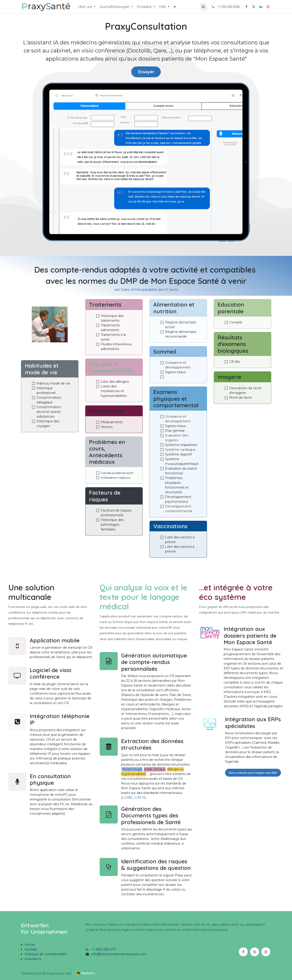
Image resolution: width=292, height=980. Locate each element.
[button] (203, 7)
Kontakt (31, 949)
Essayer (146, 72)
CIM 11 (140, 798)
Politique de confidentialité (46, 954)
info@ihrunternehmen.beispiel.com (119, 954)
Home (30, 945)
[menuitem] (87, 7)
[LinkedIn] (261, 7)
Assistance (33, 959)
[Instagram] (268, 7)
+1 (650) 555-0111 (104, 949)
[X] (254, 7)
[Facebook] (246, 7)
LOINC (128, 798)
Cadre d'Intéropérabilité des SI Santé (149, 290)
